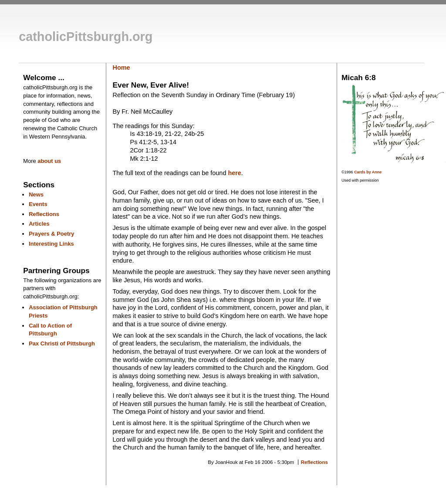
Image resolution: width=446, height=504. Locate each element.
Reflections (44, 214)
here (234, 173)
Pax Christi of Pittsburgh (62, 343)
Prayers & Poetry (51, 234)
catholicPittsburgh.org (86, 37)
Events (38, 204)
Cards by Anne (368, 172)
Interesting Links (51, 244)
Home (122, 68)
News (36, 194)
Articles (39, 224)
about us (49, 161)
